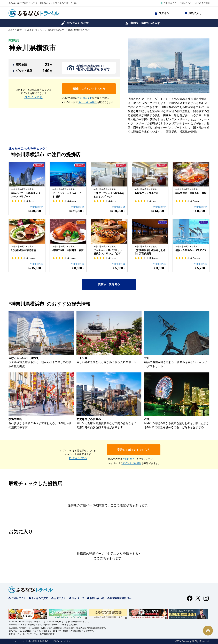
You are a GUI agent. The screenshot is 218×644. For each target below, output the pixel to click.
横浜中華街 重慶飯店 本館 (191, 193)
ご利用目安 (35, 207)
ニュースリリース (17, 641)
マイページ (78, 598)
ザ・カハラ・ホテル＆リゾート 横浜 (68, 195)
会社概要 (33, 641)
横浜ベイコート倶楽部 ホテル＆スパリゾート (26, 195)
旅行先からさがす (78, 23)
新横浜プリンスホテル (146, 193)
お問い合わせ (186, 3)
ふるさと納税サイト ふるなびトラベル (26, 30)
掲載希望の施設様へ (121, 598)
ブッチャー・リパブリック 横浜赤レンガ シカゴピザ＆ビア (108, 252)
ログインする (33, 97)
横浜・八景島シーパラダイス (191, 250)
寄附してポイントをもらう (89, 89)
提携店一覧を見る (109, 284)
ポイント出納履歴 (87, 102)
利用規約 (44, 641)
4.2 (195, 201)
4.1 (31, 258)
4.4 (72, 201)
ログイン (164, 13)
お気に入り (195, 13)
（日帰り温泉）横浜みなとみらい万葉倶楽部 (150, 252)
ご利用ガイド (170, 3)
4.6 (30, 201)
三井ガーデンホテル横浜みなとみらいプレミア (109, 195)
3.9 (154, 258)
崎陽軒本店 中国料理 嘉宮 (68, 250)
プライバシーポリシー (62, 641)
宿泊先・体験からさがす (145, 23)
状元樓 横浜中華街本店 (24, 250)
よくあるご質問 (202, 3)
